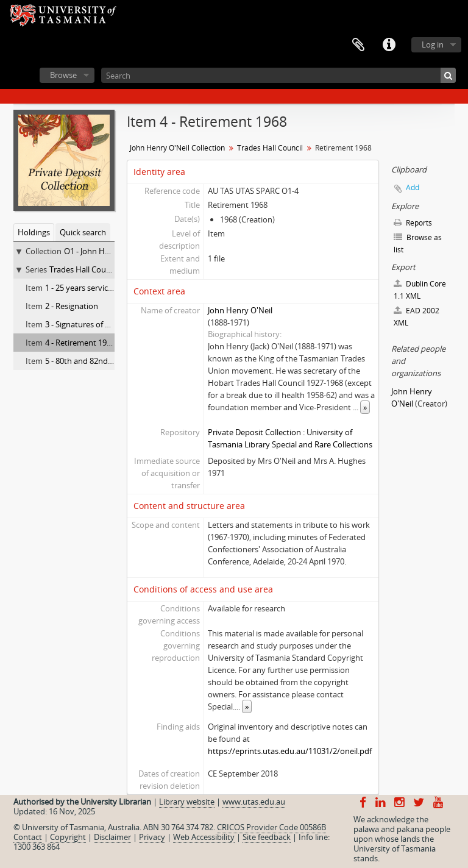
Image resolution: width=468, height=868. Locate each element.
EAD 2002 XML (417, 317)
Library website (187, 802)
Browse (63, 75)
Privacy (152, 837)
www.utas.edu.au (254, 802)
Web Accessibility (204, 837)
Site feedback (267, 837)
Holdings (34, 232)
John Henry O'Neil (240, 310)
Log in (433, 44)
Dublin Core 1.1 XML (420, 290)
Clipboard (358, 45)
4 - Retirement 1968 (80, 343)
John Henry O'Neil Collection (177, 148)
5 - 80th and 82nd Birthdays (95, 361)
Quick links (389, 45)
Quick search (83, 232)
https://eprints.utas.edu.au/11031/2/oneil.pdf (290, 751)
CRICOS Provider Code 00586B (271, 827)
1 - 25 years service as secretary (101, 288)
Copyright (68, 837)
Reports (413, 223)
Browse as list (418, 244)
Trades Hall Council (84, 269)
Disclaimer (112, 837)
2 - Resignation (72, 306)
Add (413, 187)
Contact (28, 837)
